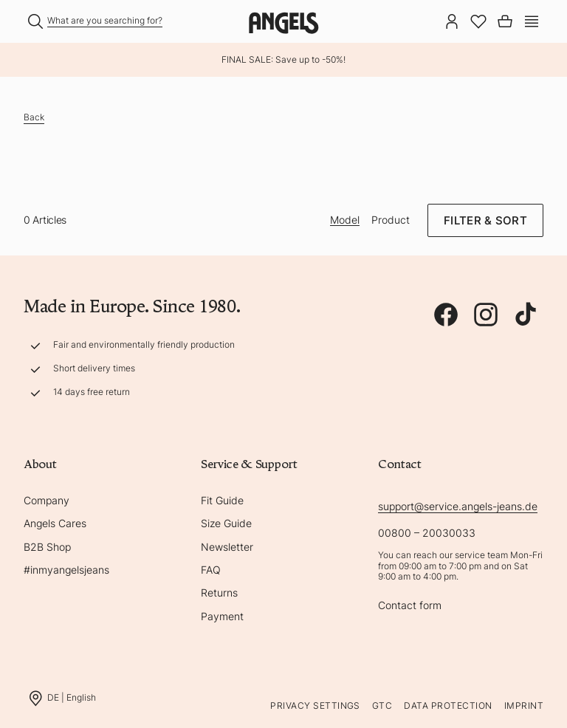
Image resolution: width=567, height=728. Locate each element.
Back (34, 117)
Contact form (410, 605)
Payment (222, 616)
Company (47, 500)
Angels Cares (55, 523)
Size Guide (226, 523)
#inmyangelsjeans (66, 570)
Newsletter (227, 547)
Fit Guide (222, 500)
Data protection (448, 705)
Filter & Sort (485, 220)
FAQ (211, 570)
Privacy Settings (315, 705)
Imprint (524, 705)
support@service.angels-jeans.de (458, 506)
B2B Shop (47, 547)
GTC (382, 705)
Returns (219, 593)
